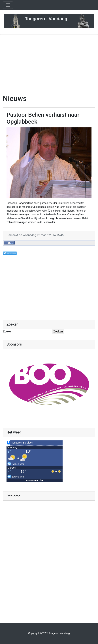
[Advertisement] (49, 65)
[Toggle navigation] (8, 5)
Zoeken (8, 331)
